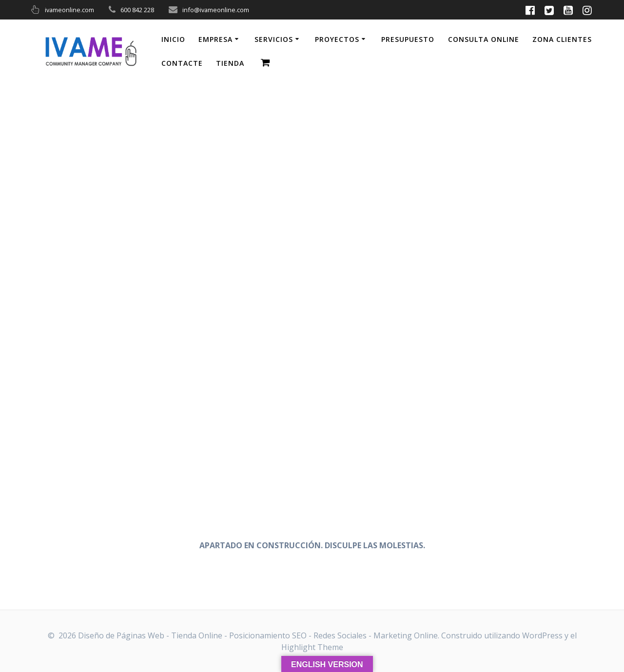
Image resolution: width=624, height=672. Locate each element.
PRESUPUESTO (408, 39)
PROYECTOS (337, 39)
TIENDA (230, 63)
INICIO (173, 39)
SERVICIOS (274, 39)
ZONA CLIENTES (562, 39)
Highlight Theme (312, 647)
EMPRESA (215, 39)
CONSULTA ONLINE (484, 39)
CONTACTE (182, 63)
